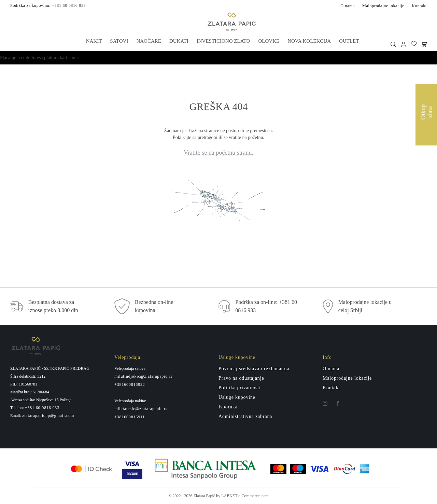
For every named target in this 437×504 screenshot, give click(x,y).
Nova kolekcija (309, 41)
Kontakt (419, 6)
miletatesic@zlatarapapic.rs (141, 409)
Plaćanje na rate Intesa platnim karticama (39, 58)
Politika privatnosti (240, 388)
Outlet (349, 41)
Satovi (119, 41)
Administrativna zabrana (245, 416)
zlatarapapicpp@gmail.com (48, 416)
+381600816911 (130, 417)
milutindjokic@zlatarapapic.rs (143, 376)
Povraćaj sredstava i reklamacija (254, 369)
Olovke (269, 41)
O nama (348, 6)
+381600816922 (130, 384)
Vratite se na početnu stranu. (218, 153)
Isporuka (228, 407)
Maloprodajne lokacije (383, 6)
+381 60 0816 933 (69, 5)
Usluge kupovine (237, 397)
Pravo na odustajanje (241, 378)
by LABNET (227, 496)
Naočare (149, 41)
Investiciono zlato (223, 41)
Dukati (179, 41)
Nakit (94, 41)
